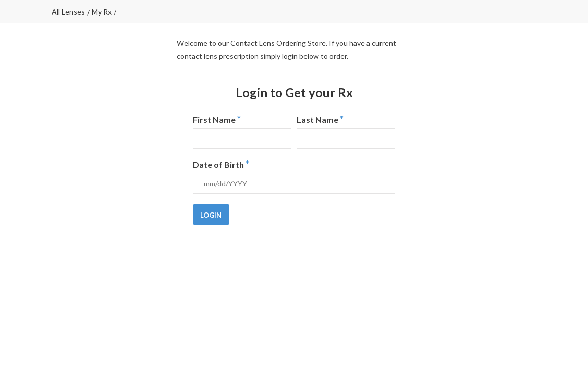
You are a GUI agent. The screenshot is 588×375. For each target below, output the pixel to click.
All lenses (68, 12)
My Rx (102, 12)
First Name (217, 119)
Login (211, 215)
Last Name (320, 119)
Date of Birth (221, 164)
